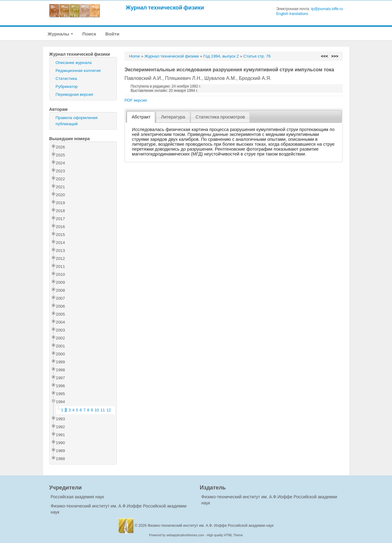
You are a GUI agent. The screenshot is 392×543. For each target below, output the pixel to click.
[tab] (141, 117)
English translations (292, 14)
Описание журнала (74, 63)
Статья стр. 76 (257, 56)
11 (103, 410)
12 (109, 410)
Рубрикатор (67, 86)
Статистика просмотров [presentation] (220, 117)
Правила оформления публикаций (77, 121)
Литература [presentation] (173, 117)
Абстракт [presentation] (141, 117)
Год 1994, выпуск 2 (221, 56)
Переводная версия (74, 94)
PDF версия (136, 100)
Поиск (89, 34)
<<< (325, 56)
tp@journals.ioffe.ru (327, 9)
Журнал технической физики (165, 7)
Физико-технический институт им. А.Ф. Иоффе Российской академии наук (211, 526)
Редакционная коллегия (78, 71)
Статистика (66, 79)
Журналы (61, 34)
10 (97, 410)
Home (135, 56)
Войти (112, 34)
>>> (335, 56)
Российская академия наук (77, 497)
